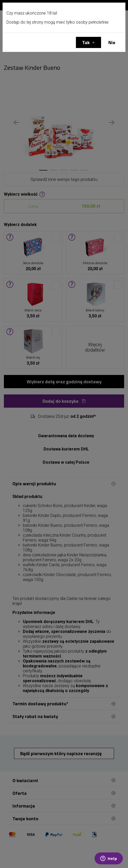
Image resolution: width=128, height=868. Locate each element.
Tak (86, 42)
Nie (112, 42)
